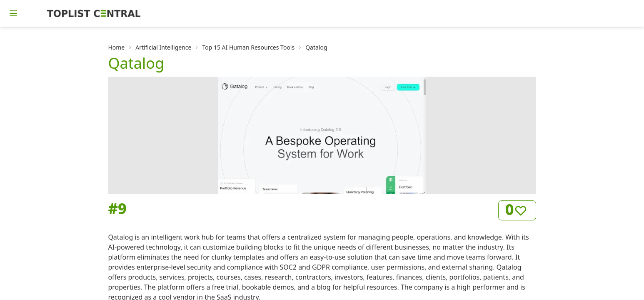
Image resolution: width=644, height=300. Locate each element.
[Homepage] (94, 13)
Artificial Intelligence (163, 47)
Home (116, 47)
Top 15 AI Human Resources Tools (248, 47)
